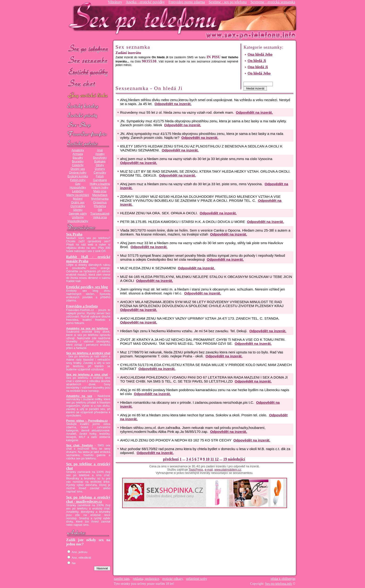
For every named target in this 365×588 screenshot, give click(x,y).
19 (225, 459)
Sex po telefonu (88, 48)
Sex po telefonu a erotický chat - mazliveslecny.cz (88, 499)
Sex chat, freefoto (79, 445)
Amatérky (78, 150)
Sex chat (88, 84)
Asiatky (100, 154)
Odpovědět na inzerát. (173, 104)
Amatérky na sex (79, 396)
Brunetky (78, 161)
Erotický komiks (78, 176)
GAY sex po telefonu (88, 96)
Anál (100, 150)
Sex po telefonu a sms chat (87, 375)
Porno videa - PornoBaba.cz (87, 421)
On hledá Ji (257, 61)
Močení (78, 199)
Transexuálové (100, 214)
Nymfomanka (100, 199)
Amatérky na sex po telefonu (87, 328)
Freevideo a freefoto (82, 306)
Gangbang (100, 180)
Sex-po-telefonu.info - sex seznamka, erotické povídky (145, 18)
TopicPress (196, 470)
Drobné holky (78, 173)
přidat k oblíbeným (283, 579)
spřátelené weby (197, 579)
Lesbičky (78, 191)
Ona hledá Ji (258, 67)
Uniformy (78, 217)
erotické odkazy (172, 579)
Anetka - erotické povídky (145, 2)
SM (100, 210)
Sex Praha (74, 234)
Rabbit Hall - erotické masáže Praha (88, 259)
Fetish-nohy (78, 180)
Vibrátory (115, 2)
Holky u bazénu (100, 184)
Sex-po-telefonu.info (279, 584)
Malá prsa (100, 191)
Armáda (78, 154)
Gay (78, 184)
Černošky (100, 173)
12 (217, 459)
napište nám (122, 579)
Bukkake (100, 161)
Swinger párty (78, 214)
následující (237, 459)
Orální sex (78, 202)
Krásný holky (100, 188)
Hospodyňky (78, 188)
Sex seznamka (88, 60)
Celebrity (78, 165)
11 (212, 459)
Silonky (78, 210)
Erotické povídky (88, 72)
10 (208, 459)
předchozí (171, 459)
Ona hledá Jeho (260, 54)
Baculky (78, 158)
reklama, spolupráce (146, 579)
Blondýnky (100, 158)
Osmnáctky (78, 206)
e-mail (209, 470)
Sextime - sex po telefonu (228, 2)
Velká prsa (100, 217)
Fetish (100, 176)
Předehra (100, 206)
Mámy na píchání (78, 195)
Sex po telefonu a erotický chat (88, 353)
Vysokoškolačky (78, 221)
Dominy (100, 169)
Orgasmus (100, 202)
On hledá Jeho (259, 73)
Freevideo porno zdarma (187, 2)
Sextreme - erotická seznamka (273, 2)
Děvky (100, 165)
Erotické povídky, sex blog (87, 287)
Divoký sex (78, 169)
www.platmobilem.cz (228, 470)
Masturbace (100, 195)
